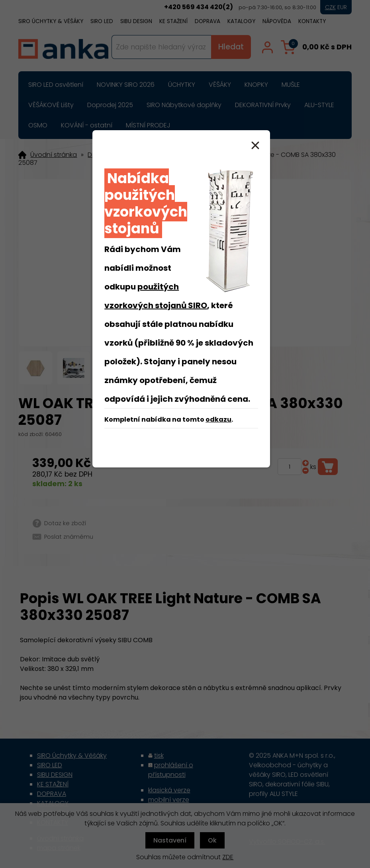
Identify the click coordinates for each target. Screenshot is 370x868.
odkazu (218, 419)
